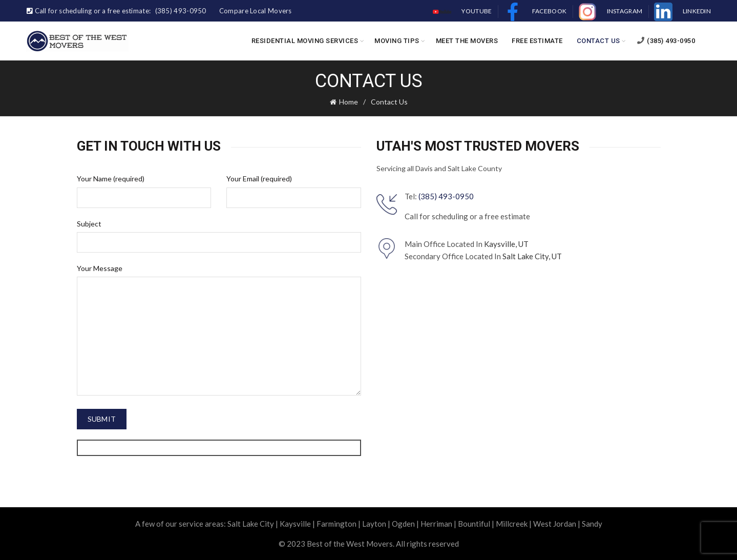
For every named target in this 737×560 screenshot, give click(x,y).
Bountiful (474, 524)
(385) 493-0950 (666, 41)
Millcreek (512, 524)
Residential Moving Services (305, 41)
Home (349, 102)
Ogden (403, 524)
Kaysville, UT (506, 244)
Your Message (100, 268)
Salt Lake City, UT (532, 256)
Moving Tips (397, 41)
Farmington (336, 524)
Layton (374, 524)
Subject (89, 224)
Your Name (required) (111, 179)
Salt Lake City (251, 524)
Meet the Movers (467, 41)
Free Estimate (537, 41)
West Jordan (555, 524)
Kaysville (295, 524)
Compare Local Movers (256, 11)
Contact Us (598, 41)
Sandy (592, 524)
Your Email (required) (259, 179)
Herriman (436, 524)
